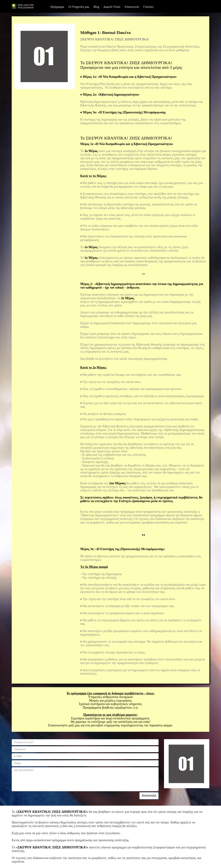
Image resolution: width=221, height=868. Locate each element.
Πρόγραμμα (57, 7)
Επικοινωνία (132, 7)
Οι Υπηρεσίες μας (79, 7)
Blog (96, 7)
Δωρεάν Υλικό (112, 7)
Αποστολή (149, 796)
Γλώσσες (149, 7)
